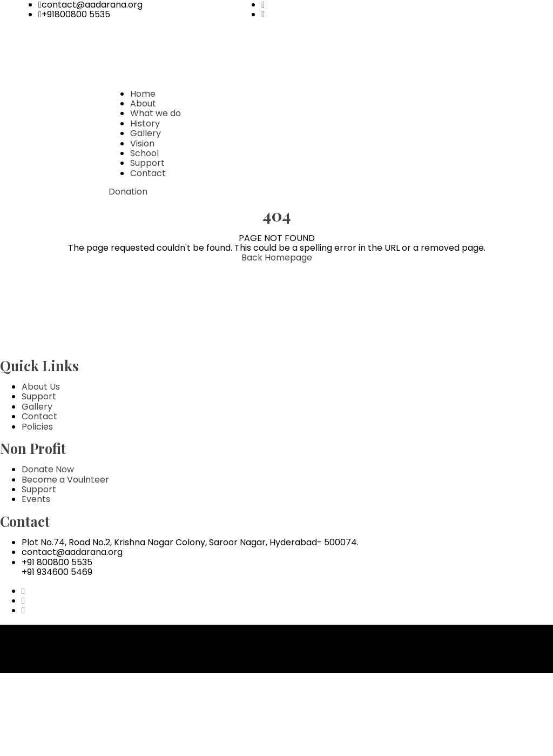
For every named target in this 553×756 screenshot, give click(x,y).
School (144, 153)
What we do (156, 113)
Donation (128, 192)
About (143, 103)
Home (143, 94)
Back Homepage (277, 257)
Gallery (146, 133)
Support (147, 163)
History (145, 123)
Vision (142, 143)
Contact (148, 173)
